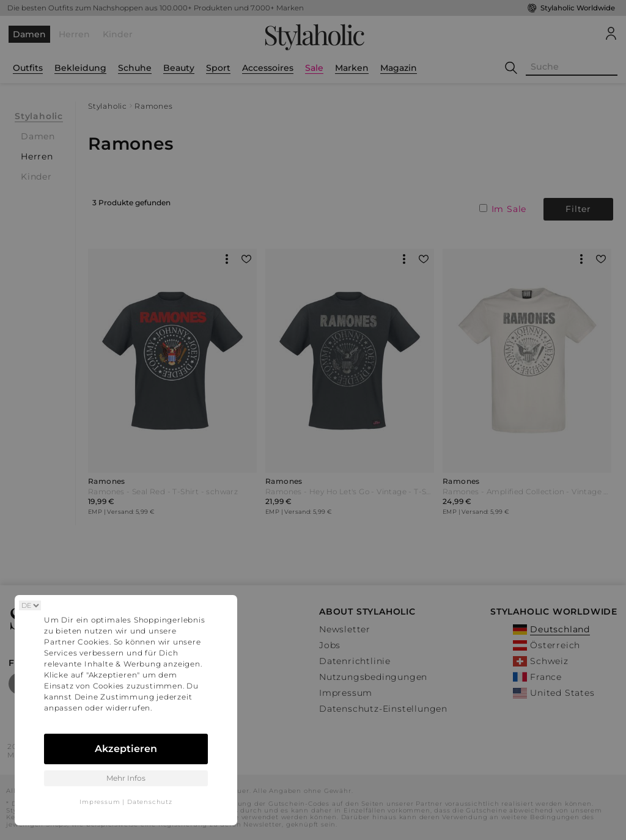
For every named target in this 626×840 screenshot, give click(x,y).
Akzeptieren (126, 749)
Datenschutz (150, 802)
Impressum (100, 802)
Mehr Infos (126, 778)
